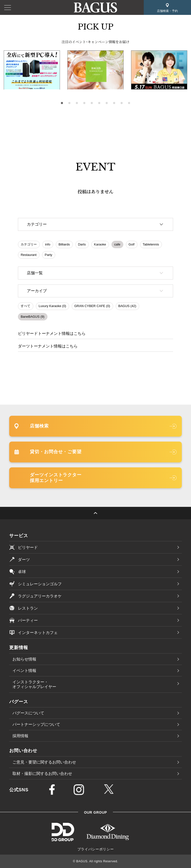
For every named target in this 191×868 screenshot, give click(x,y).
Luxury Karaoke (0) (52, 306)
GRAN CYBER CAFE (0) (92, 306)
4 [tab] (84, 103)
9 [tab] (122, 103)
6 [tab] (99, 103)
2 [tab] (69, 103)
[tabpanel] (95, 70)
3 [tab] (77, 103)
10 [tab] (129, 103)
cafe (117, 244)
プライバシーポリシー (96, 849)
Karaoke (100, 244)
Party (48, 255)
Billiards (64, 244)
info (48, 244)
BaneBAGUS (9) (32, 317)
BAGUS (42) (127, 306)
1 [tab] (62, 103)
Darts (82, 244)
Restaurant (29, 255)
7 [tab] (107, 103)
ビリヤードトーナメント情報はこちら (52, 333)
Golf (132, 244)
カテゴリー (29, 244)
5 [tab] (92, 103)
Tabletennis (151, 244)
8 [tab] (114, 103)
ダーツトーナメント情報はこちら (48, 346)
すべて (25, 306)
